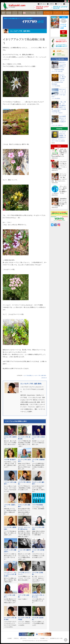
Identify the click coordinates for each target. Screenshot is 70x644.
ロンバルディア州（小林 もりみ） (38, 596)
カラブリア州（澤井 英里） (57, 72)
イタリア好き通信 (27, 375)
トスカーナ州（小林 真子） (57, 113)
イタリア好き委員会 (38, 505)
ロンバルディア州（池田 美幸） (39, 375)
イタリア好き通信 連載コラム (25, 23)
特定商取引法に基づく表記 (56, 638)
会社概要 (10, 638)
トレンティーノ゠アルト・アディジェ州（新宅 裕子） (10, 574)
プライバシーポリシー (33, 638)
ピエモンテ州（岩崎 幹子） (57, 125)
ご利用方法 (16, 638)
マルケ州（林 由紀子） (10, 460)
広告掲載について (44, 638)
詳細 (64, 36)
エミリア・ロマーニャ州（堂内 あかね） (24, 528)
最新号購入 (64, 32)
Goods (53, 143)
